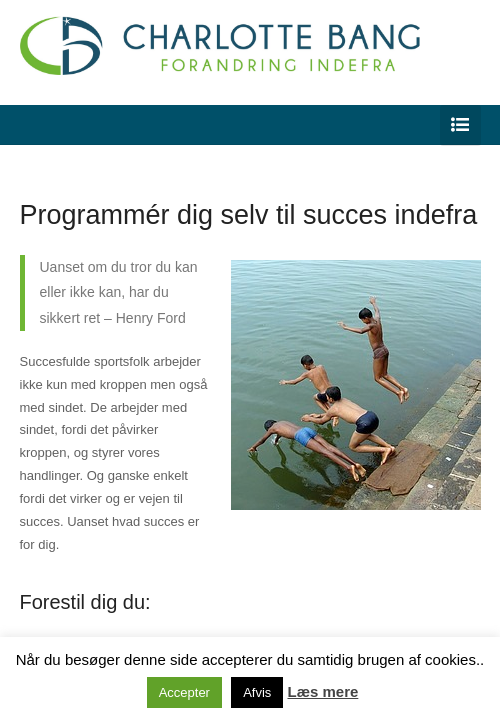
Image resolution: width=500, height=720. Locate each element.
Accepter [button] (184, 692)
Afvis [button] (257, 692)
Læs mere (322, 691)
